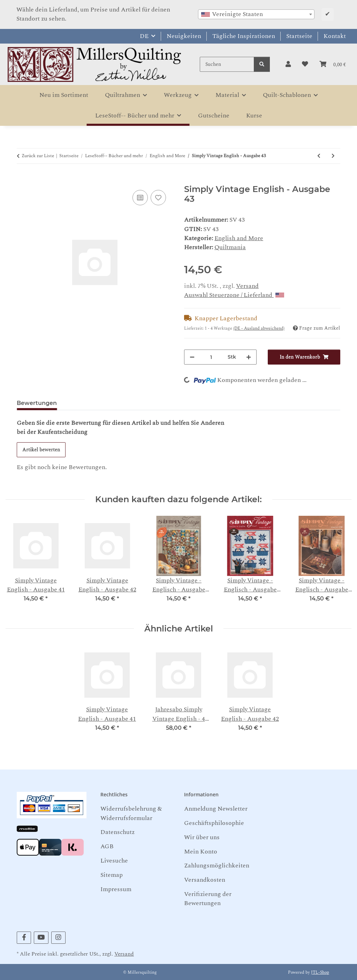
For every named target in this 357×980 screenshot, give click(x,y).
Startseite (299, 36)
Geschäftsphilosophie (214, 823)
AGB (107, 846)
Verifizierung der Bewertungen (208, 899)
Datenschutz (117, 832)
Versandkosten (205, 880)
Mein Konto (201, 852)
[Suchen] (227, 64)
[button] (288, 64)
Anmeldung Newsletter (216, 809)
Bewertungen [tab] (37, 403)
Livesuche (114, 861)
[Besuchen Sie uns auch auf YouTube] (41, 938)
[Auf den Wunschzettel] (158, 198)
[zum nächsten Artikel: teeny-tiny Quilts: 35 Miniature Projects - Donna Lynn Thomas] (333, 156)
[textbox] (256, 14)
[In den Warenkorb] (22, 180)
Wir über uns (202, 837)
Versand (247, 286)
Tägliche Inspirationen (244, 36)
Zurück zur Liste (38, 156)
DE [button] (144, 36)
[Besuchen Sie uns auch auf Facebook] (24, 938)
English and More (239, 238)
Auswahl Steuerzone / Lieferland (234, 295)
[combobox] (256, 14)
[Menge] (211, 357)
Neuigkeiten (184, 36)
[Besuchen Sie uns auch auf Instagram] (58, 938)
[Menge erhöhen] (249, 357)
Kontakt (335, 36)
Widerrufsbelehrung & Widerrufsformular (131, 813)
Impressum (116, 889)
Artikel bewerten (41, 450)
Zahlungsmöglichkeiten (217, 866)
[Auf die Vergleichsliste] (140, 198)
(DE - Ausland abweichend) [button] (259, 328)
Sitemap (112, 875)
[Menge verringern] (192, 357)
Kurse (254, 116)
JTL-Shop (320, 973)
